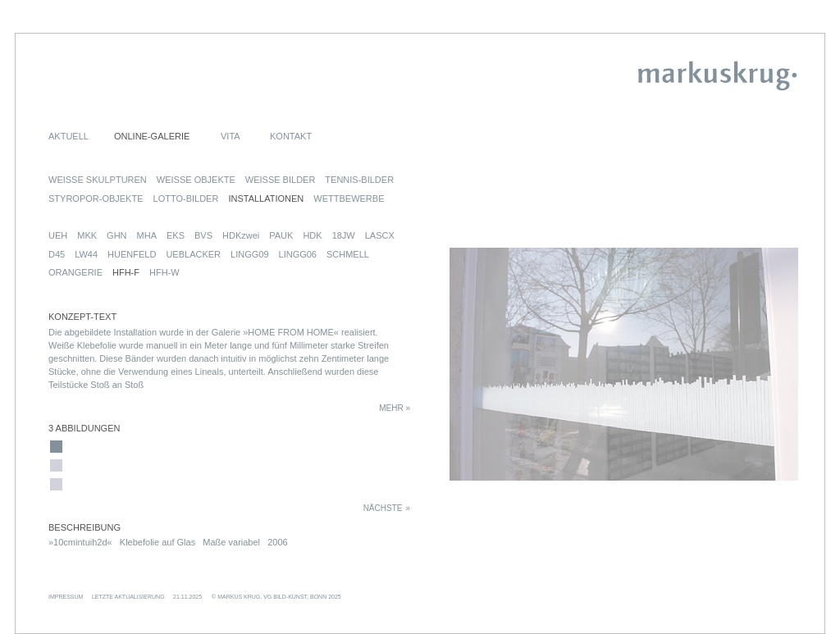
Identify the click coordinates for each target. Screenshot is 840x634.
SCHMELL (348, 254)
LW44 (86, 254)
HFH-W (164, 272)
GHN (116, 235)
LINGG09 (249, 254)
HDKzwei (241, 235)
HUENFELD (132, 254)
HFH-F (126, 272)
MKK (87, 235)
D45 (57, 254)
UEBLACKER (193, 254)
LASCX (380, 235)
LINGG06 (298, 254)
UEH (58, 235)
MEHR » (395, 408)
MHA (147, 235)
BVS (203, 235)
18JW (344, 235)
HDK (312, 235)
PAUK (281, 235)
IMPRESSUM (66, 597)
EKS (176, 235)
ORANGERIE (75, 272)
